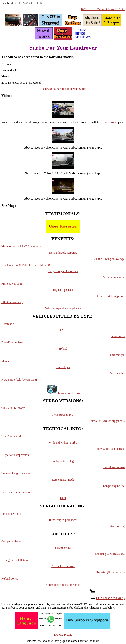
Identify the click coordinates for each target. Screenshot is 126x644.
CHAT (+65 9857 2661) (110, 598)
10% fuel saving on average (108, 259)
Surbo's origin (63, 548)
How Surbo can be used (111, 449)
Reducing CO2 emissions (110, 554)
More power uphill (12, 284)
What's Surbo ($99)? (14, 408)
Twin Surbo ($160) (63, 415)
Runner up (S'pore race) (63, 520)
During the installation (15, 560)
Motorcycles (117, 373)
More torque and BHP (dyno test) (21, 246)
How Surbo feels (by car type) (19, 380)
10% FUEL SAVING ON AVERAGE (103, 9)
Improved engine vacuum (16, 473)
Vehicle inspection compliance (63, 308)
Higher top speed (63, 290)
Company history (12, 541)
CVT (63, 330)
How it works (109, 122)
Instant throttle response (63, 253)
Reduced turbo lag (63, 461)
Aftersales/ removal (63, 566)
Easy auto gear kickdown (63, 271)
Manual (6, 361)
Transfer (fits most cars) (110, 572)
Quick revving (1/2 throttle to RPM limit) (26, 265)
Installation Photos (69, 393)
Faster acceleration (114, 277)
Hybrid (63, 349)
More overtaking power (111, 296)
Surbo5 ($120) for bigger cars (107, 421)
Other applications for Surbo (63, 585)
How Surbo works (12, 436)
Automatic (8, 324)
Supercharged (117, 355)
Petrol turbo (118, 336)
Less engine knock (63, 480)
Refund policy (10, 579)
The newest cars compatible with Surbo (63, 89)
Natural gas (63, 367)
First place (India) (12, 514)
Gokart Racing (116, 526)
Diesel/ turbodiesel (12, 342)
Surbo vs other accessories (17, 492)
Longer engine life (114, 486)
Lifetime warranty (12, 302)
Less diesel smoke (114, 467)
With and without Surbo (63, 443)
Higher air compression (15, 455)
